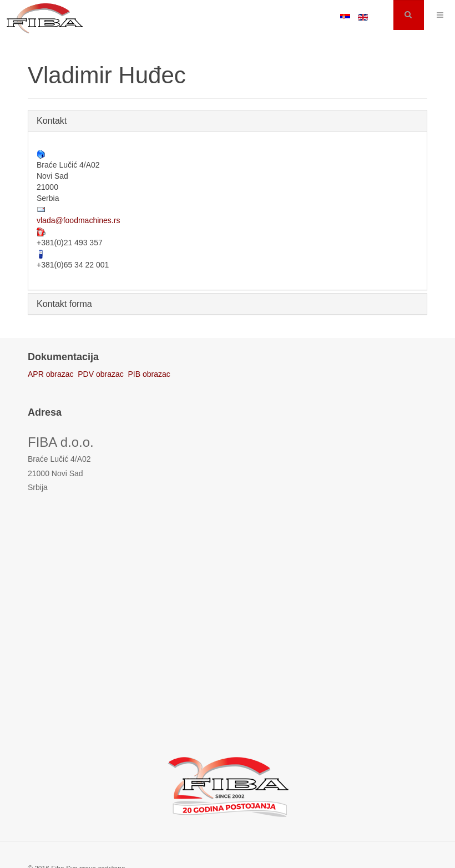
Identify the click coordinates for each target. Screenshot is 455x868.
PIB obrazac (149, 374)
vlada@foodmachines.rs (78, 220)
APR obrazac (50, 374)
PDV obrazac (100, 374)
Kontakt (52, 121)
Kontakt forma (64, 304)
